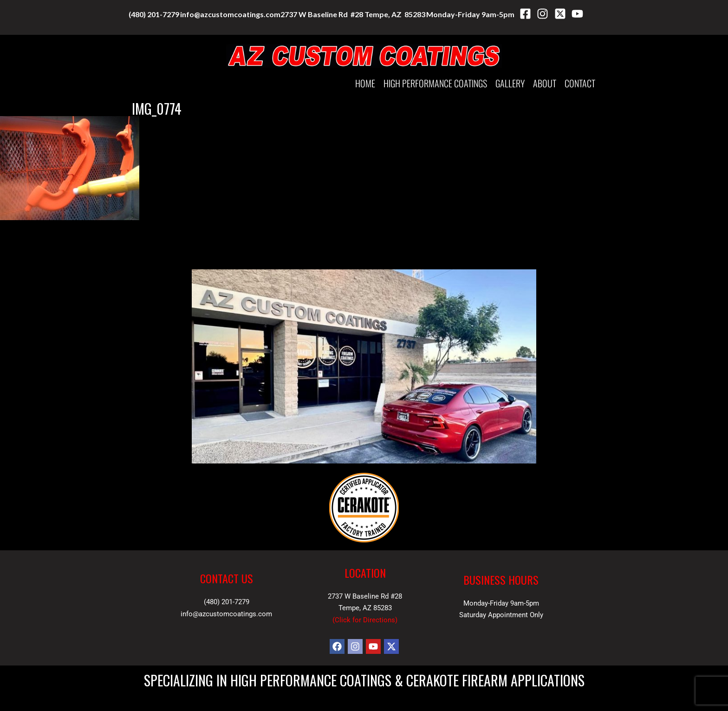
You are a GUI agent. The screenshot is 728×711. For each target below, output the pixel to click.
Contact (580, 83)
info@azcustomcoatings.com (230, 14)
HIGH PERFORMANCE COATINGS (435, 83)
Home (365, 83)
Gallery (510, 83)
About (545, 83)
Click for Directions (365, 620)
